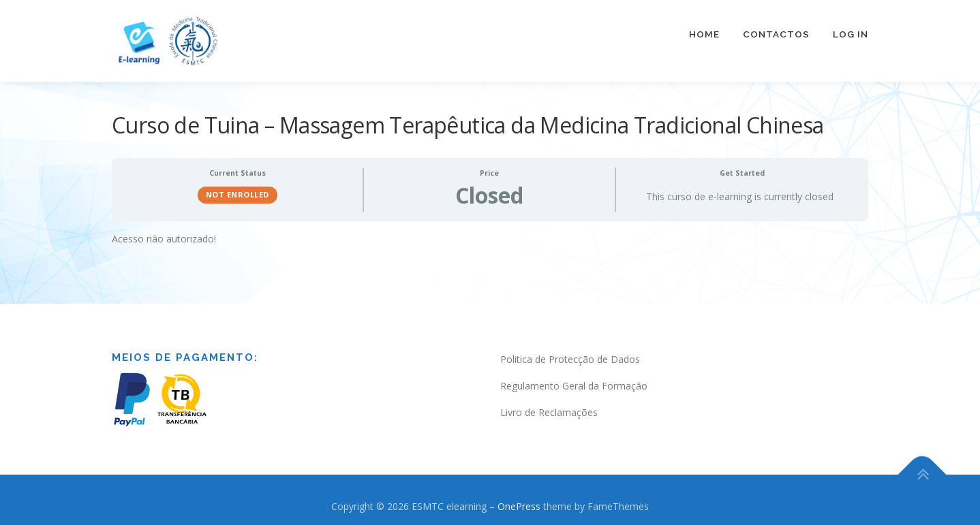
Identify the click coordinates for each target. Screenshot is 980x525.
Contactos (776, 34)
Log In (851, 34)
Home (704, 34)
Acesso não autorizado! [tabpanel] (164, 231)
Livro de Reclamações (549, 405)
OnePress (519, 499)
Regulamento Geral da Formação (574, 379)
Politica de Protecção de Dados (570, 352)
